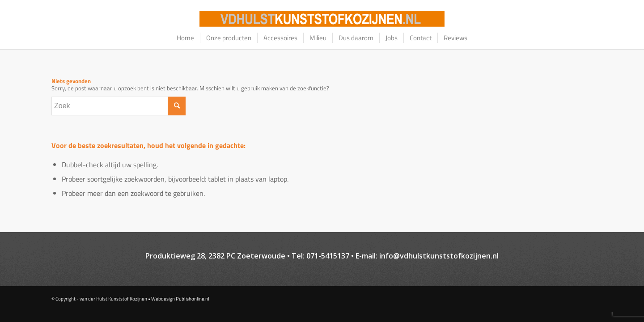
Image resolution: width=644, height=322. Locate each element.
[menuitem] (185, 38)
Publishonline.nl (193, 299)
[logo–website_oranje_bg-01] (322, 19)
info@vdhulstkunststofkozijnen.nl (439, 256)
